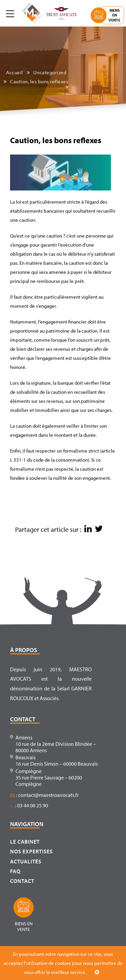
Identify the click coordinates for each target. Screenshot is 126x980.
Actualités (26, 861)
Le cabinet (25, 842)
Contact (22, 881)
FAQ (15, 871)
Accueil (15, 73)
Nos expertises (31, 851)
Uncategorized (50, 73)
